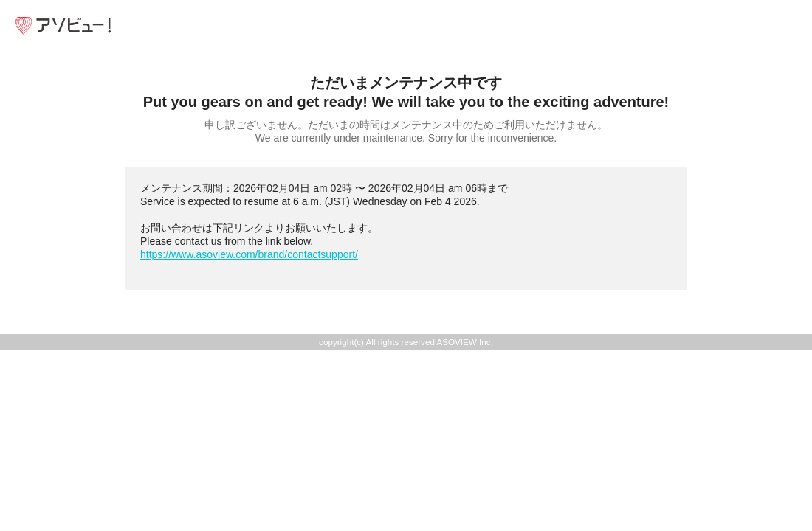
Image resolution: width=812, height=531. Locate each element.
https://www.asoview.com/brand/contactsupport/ (249, 254)
